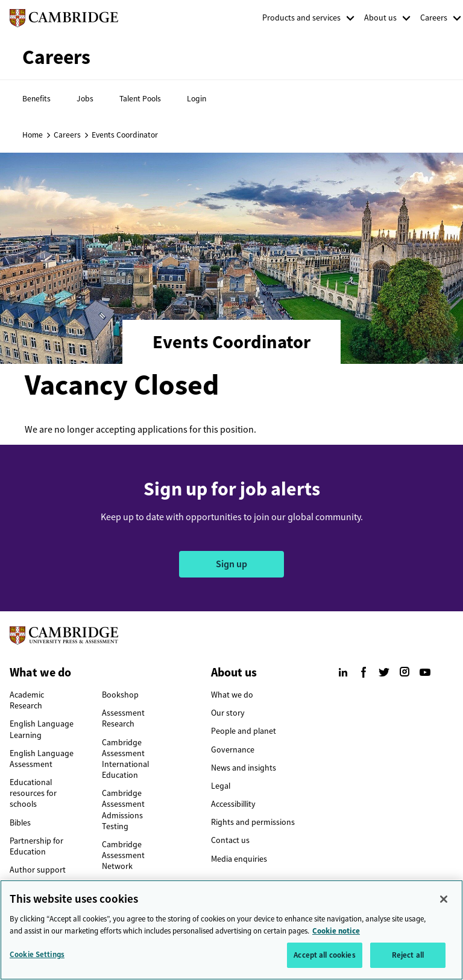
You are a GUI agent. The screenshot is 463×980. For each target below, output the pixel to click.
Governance (233, 750)
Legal (221, 786)
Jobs (85, 98)
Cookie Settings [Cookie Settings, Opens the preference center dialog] (37, 959)
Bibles (20, 823)
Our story (228, 713)
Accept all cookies (324, 959)
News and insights (244, 768)
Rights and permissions (253, 822)
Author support (38, 870)
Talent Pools (140, 98)
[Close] (444, 903)
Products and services (301, 18)
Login (197, 98)
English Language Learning (42, 729)
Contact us (230, 840)
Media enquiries (239, 859)
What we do (232, 695)
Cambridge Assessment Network (123, 855)
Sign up (231, 564)
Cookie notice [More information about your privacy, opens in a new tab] (336, 934)
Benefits (36, 98)
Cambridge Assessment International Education (125, 759)
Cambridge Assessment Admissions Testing (123, 810)
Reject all (408, 959)
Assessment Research (123, 718)
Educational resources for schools (33, 793)
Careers (434, 18)
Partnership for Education (36, 846)
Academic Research (27, 700)
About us (380, 18)
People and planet (244, 731)
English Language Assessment (42, 759)
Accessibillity (233, 804)
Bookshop (120, 695)
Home (33, 135)
